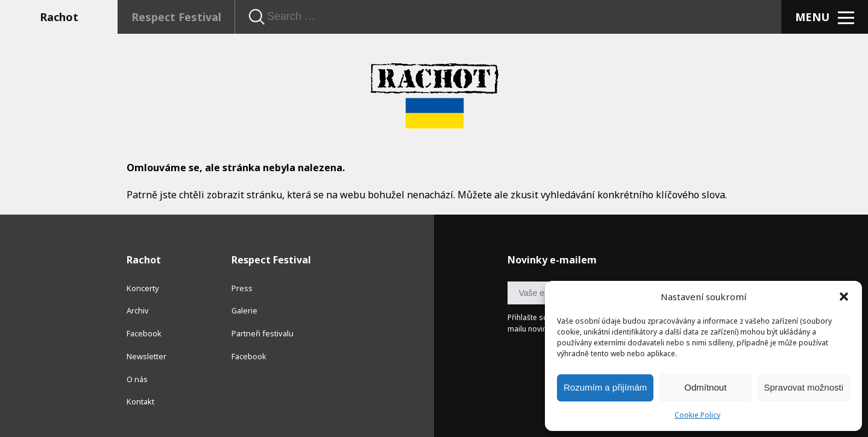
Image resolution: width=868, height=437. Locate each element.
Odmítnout (705, 387)
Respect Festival (176, 17)
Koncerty (143, 288)
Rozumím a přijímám (605, 387)
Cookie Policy (697, 415)
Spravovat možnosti (804, 387)
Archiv (138, 310)
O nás (137, 379)
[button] (844, 297)
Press (242, 288)
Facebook (144, 333)
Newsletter (146, 356)
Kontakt (140, 401)
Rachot (59, 17)
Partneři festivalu (263, 333)
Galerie (244, 310)
